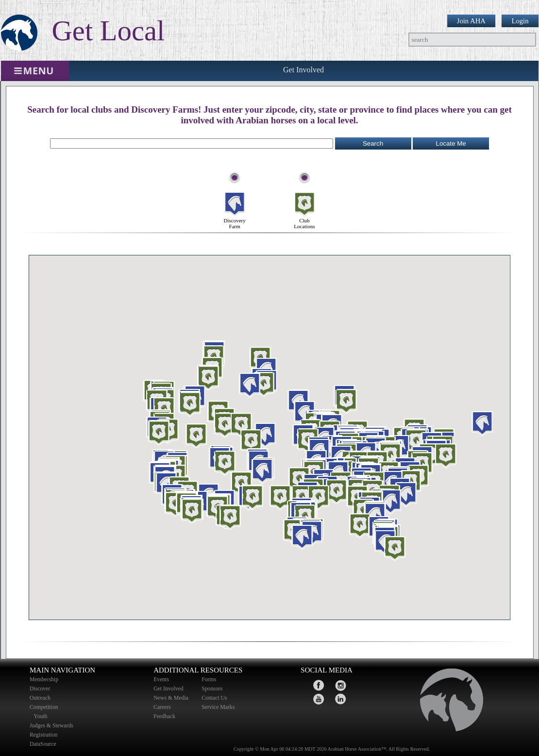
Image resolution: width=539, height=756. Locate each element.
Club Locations (304, 197)
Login (520, 21)
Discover (40, 689)
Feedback (164, 716)
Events (161, 680)
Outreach (40, 698)
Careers (162, 707)
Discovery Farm (235, 197)
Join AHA (471, 21)
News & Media (171, 698)
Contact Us (214, 698)
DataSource (43, 744)
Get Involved (303, 70)
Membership (44, 680)
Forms (209, 680)
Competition (44, 707)
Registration (43, 735)
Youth (41, 716)
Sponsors (212, 689)
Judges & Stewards (51, 726)
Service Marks (218, 707)
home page (447, 703)
